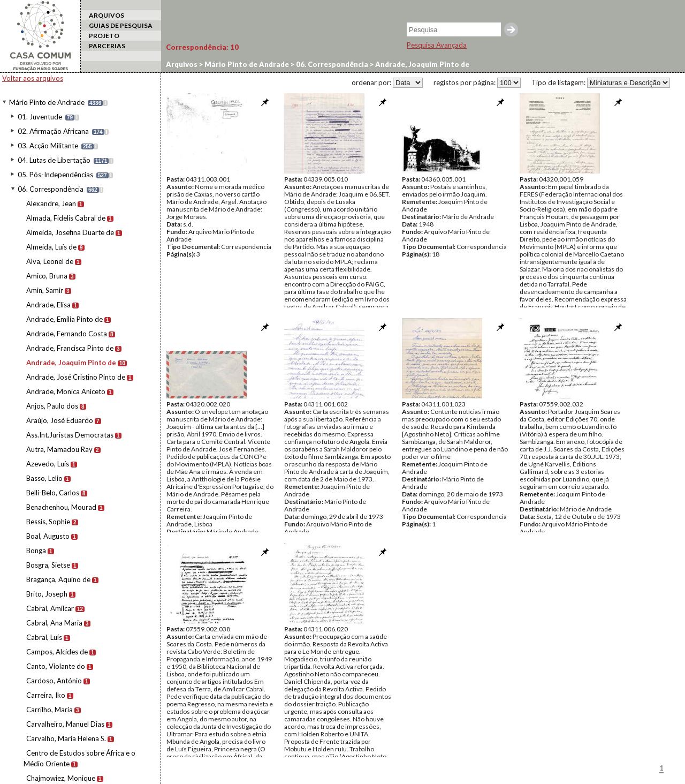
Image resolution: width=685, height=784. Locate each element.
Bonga (36, 551)
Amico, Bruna (47, 276)
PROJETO (104, 36)
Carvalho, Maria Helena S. (66, 738)
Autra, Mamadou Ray (59, 449)
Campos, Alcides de (57, 652)
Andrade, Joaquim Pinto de (71, 363)
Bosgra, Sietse (48, 565)
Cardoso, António (54, 681)
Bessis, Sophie (48, 522)
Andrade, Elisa (48, 305)
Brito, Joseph (47, 594)
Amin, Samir (45, 290)
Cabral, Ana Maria (54, 623)
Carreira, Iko (46, 695)
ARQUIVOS (106, 15)
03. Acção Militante (48, 146)
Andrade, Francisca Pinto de (70, 348)
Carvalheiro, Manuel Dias (65, 724)
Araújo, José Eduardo (60, 420)
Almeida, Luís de (51, 247)
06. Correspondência (51, 189)
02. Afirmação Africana (53, 131)
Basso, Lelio (44, 478)
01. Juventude (40, 117)
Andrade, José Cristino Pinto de (76, 377)
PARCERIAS (107, 46)
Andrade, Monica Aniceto (66, 391)
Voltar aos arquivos (33, 78)
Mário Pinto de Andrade (47, 102)
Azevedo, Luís (48, 464)
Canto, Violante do (56, 666)
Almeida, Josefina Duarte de (70, 232)
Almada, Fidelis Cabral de (66, 218)
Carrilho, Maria (50, 710)
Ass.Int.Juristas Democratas (70, 435)
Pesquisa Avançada (437, 45)
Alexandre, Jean (51, 203)
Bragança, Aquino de (58, 579)
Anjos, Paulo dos (52, 406)
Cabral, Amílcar (50, 608)
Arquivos (182, 64)
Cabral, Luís (44, 637)
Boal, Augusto (48, 536)
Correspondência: (202, 47)
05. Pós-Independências (55, 175)
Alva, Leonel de (50, 261)
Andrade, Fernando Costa (67, 334)
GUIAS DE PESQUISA (121, 25)
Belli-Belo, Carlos (53, 493)
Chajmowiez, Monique (61, 778)
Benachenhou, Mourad (61, 507)
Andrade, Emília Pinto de (64, 319)
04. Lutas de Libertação (54, 160)
